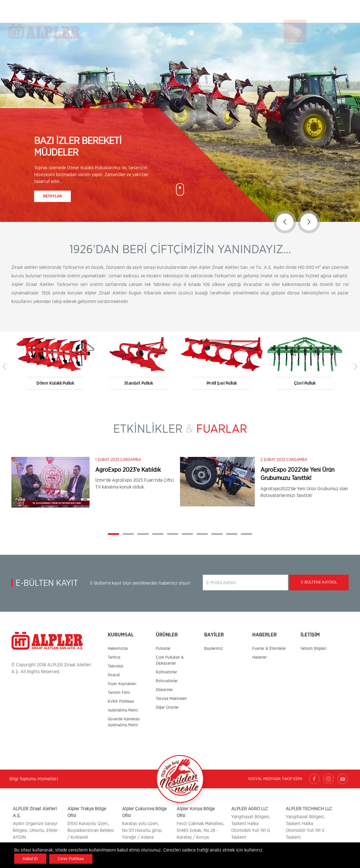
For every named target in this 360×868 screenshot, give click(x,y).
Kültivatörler (166, 672)
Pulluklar (163, 649)
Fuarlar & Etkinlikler (269, 649)
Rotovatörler (167, 681)
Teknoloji (115, 666)
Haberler (259, 657)
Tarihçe (114, 657)
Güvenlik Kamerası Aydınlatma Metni (124, 722)
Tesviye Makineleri (171, 699)
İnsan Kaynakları (122, 684)
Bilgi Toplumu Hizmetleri (34, 779)
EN (328, 11)
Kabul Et (30, 859)
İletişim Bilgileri (314, 649)
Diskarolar (164, 690)
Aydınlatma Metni (123, 710)
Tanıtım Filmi (119, 693)
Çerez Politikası (71, 859)
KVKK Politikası (121, 702)
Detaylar (52, 196)
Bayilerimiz (214, 649)
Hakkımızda (118, 649)
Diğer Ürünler (167, 708)
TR (317, 11)
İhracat (114, 675)
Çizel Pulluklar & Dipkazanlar (170, 660)
